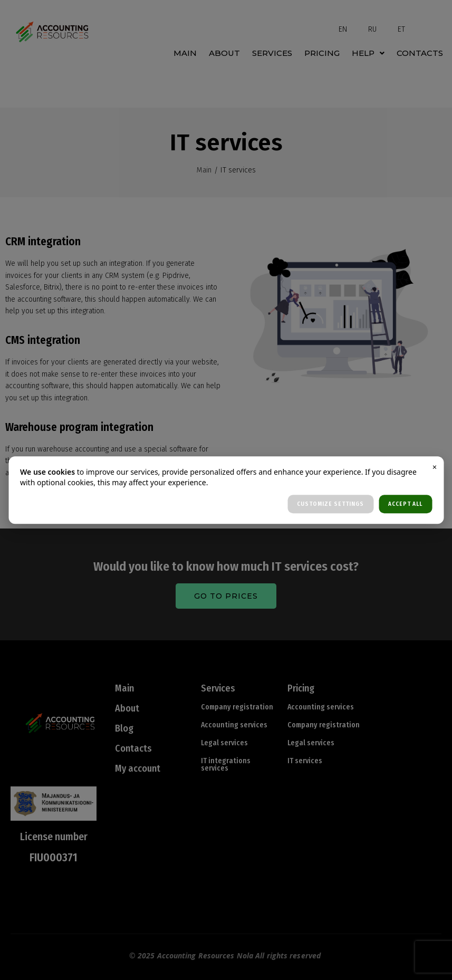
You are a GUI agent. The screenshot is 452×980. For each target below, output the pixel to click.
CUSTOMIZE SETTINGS (330, 504)
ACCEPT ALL (405, 504)
